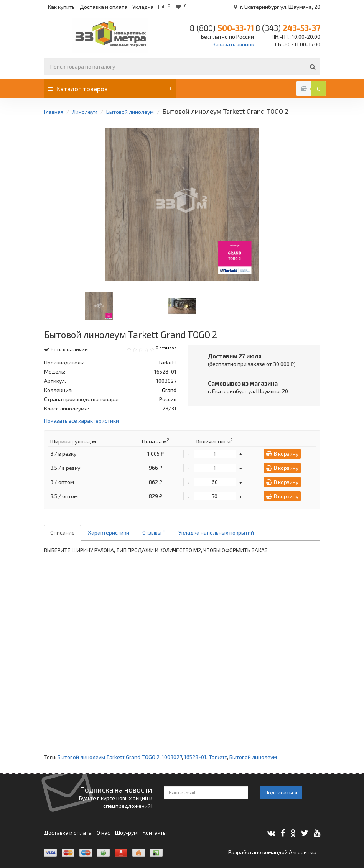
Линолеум (85, 112)
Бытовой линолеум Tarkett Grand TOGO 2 (109, 757)
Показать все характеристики (82, 421)
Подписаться (281, 792)
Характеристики (109, 532)
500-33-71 (222, 28)
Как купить (61, 7)
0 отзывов (166, 348)
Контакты (155, 833)
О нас (103, 833)
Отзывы (154, 532)
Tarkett (218, 757)
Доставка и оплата (104, 7)
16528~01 (195, 757)
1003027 (172, 757)
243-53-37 (288, 28)
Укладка (143, 7)
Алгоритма (303, 852)
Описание (63, 532)
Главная (54, 112)
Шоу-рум (126, 833)
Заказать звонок (233, 44)
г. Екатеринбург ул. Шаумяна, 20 (276, 7)
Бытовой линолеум (130, 112)
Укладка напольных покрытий (216, 532)
